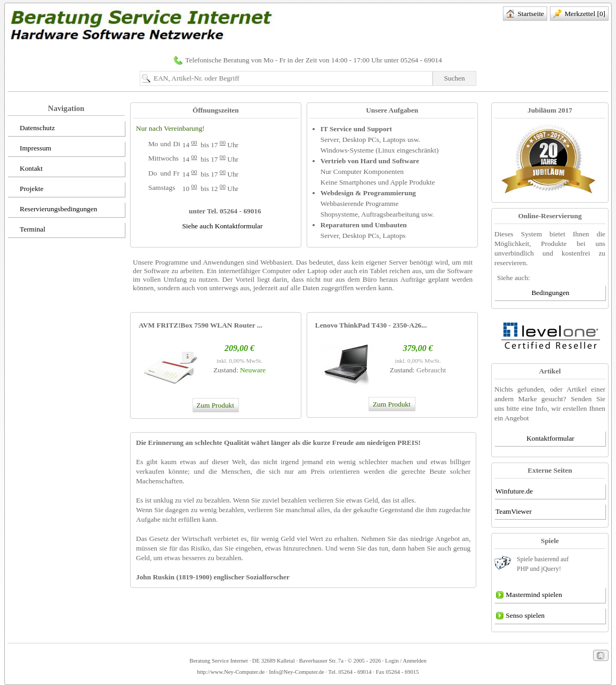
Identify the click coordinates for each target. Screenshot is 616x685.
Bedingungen (550, 293)
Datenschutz (32, 129)
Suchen (454, 78)
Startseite (525, 14)
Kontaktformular (550, 438)
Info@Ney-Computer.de (297, 672)
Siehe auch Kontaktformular (222, 226)
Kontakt (26, 169)
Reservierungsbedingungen (53, 210)
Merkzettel (579, 14)
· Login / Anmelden (404, 661)
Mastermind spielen (529, 595)
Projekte (26, 189)
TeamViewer (514, 511)
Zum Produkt (215, 405)
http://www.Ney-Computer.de (231, 672)
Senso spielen (520, 616)
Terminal (27, 230)
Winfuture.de (514, 491)
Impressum (30, 149)
